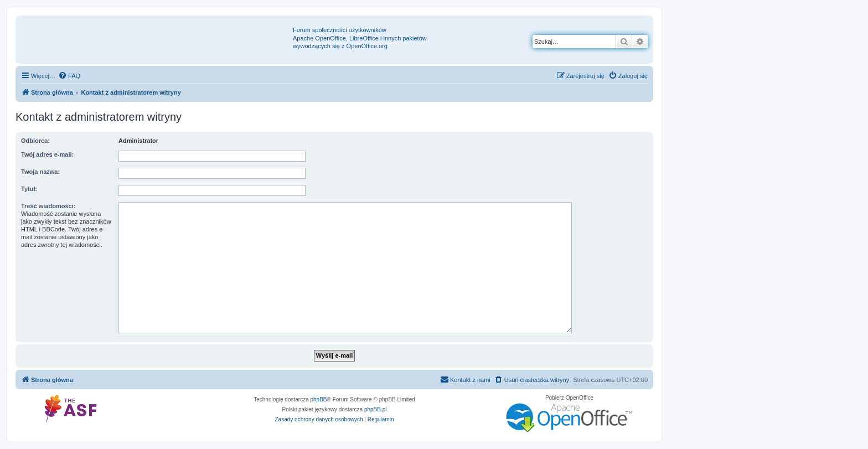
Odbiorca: (35, 141)
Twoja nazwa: (40, 172)
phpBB (319, 399)
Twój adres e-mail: (47, 154)
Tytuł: (29, 189)
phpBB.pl (376, 409)
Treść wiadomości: (48, 206)
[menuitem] (69, 76)
